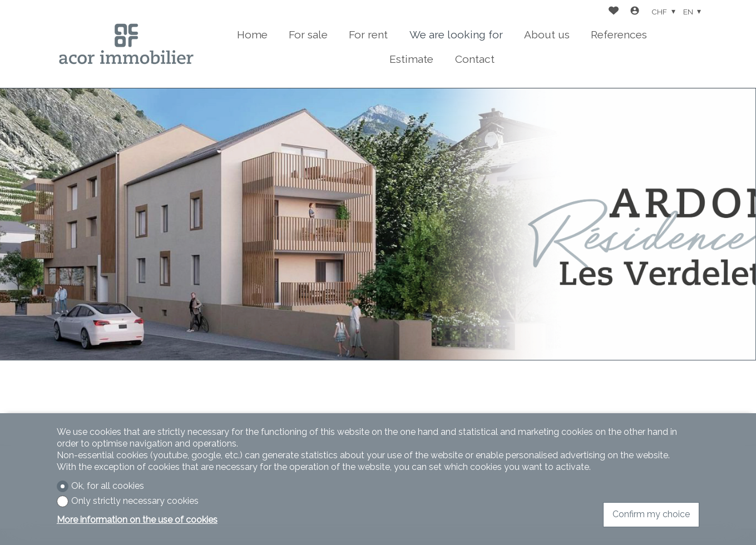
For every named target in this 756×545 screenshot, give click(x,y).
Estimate (411, 59)
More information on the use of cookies (137, 520)
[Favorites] (614, 12)
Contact (475, 59)
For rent (368, 34)
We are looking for (456, 34)
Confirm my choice (651, 514)
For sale (308, 34)
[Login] (635, 12)
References (619, 34)
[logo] (126, 44)
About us (547, 34)
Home (252, 34)
